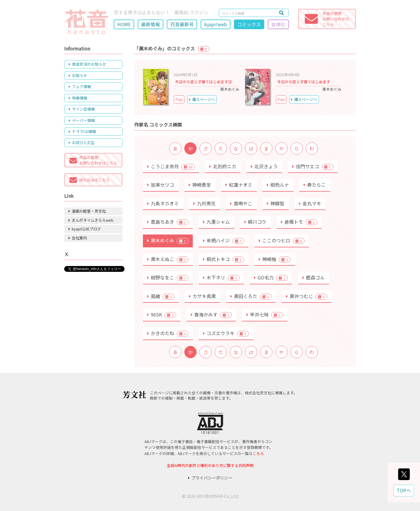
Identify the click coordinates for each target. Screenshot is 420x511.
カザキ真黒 (202, 296)
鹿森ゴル (314, 277)
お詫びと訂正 (82, 142)
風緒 (161, 296)
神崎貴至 (200, 185)
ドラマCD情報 (82, 131)
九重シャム (216, 222)
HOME (124, 24)
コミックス (249, 24)
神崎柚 (275, 259)
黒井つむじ (307, 296)
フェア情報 (80, 86)
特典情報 (78, 98)
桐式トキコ (224, 259)
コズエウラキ (226, 333)
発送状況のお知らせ (87, 64)
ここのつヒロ (282, 240)
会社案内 (78, 238)
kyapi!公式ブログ (85, 229)
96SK (162, 314)
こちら (258, 453)
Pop (179, 99)
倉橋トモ (299, 222)
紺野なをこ (168, 277)
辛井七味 (265, 314)
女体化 (278, 24)
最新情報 (150, 24)
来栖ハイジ (224, 240)
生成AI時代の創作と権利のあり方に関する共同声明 (210, 465)
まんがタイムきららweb (91, 220)
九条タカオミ (163, 203)
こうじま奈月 (171, 166)
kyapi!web (216, 24)
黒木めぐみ (168, 240)
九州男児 (204, 203)
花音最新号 (182, 24)
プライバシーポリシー (210, 478)
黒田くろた (251, 296)
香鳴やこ (241, 203)
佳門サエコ (313, 166)
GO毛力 (271, 277)
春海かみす (211, 314)
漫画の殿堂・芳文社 (87, 211)
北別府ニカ (223, 166)
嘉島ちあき (168, 222)
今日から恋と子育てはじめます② (203, 82)
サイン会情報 (82, 109)
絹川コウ (255, 222)
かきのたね (168, 333)
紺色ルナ (278, 185)
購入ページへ (202, 99)
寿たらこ (315, 185)
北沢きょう (264, 166)
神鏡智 (276, 203)
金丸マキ (310, 203)
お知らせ (78, 75)
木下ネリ (221, 277)
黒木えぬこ (168, 259)
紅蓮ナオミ (239, 185)
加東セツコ (161, 185)
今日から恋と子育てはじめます (304, 82)
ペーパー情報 (82, 120)
